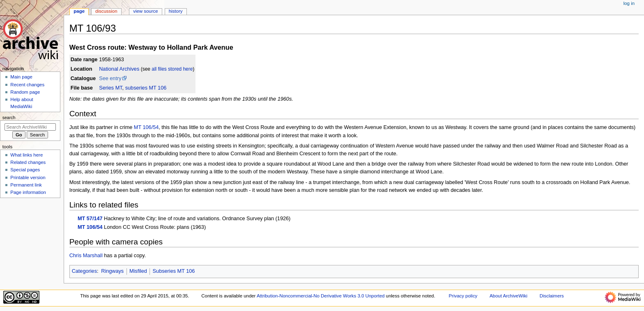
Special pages (25, 170)
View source (145, 11)
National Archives (119, 69)
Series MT (110, 88)
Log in (629, 3)
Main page (21, 77)
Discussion (106, 11)
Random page (25, 92)
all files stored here (172, 69)
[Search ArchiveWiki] (30, 127)
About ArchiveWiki (508, 296)
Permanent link (26, 185)
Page (79, 11)
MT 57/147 (90, 219)
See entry (110, 78)
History (176, 11)
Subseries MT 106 (174, 271)
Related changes (28, 162)
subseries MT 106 (146, 88)
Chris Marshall (86, 256)
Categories (84, 271)
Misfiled (138, 271)
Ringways (112, 271)
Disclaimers (552, 296)
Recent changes (27, 85)
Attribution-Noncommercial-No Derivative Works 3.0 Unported (321, 296)
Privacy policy (463, 296)
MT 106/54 (146, 127)
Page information (28, 192)
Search (9, 117)
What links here (26, 155)
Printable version (28, 177)
